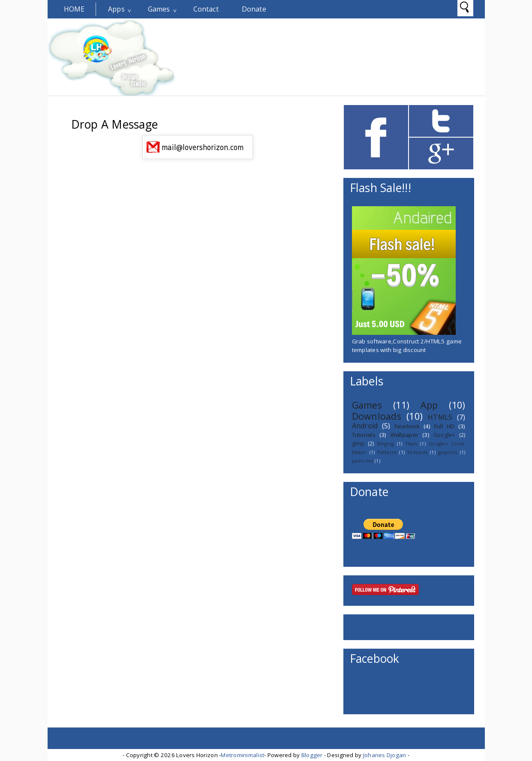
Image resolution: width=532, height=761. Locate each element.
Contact (206, 9)
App (429, 405)
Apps (116, 9)
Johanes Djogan (385, 755)
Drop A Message (115, 124)
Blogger (312, 755)
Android (365, 426)
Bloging (386, 444)
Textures (417, 452)
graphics (448, 452)
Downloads (377, 416)
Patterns (387, 452)
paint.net (363, 461)
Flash (411, 444)
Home (74, 9)
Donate (254, 9)
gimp (358, 444)
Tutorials (364, 435)
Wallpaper (404, 435)
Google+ (444, 435)
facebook (407, 426)
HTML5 (440, 417)
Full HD (445, 426)
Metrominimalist (242, 755)
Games (159, 9)
